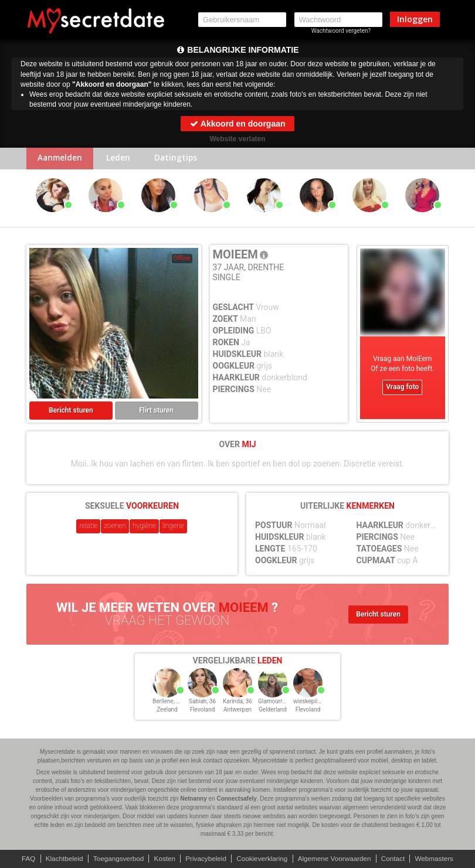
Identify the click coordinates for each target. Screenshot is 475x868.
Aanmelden (61, 159)
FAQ (23, 859)
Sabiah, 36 (202, 702)
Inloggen (415, 19)
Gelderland (273, 711)
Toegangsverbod (116, 859)
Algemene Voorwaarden (337, 859)
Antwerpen (238, 711)
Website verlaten (237, 139)
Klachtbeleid (60, 859)
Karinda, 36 (238, 702)
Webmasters (439, 859)
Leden (122, 159)
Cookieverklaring (262, 859)
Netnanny (194, 799)
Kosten (163, 859)
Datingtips (181, 159)
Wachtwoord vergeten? (341, 31)
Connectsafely (236, 799)
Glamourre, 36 (276, 702)
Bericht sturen (71, 411)
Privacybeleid (205, 859)
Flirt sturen (156, 411)
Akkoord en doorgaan (237, 124)
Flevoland (203, 711)
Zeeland (167, 711)
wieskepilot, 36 (313, 702)
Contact (397, 859)
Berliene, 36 (168, 702)
